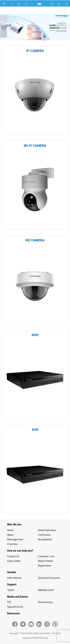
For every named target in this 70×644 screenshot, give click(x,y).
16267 (11, 590)
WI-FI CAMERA (35, 146)
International (14, 578)
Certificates (44, 535)
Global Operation (47, 530)
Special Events (15, 607)
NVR (35, 335)
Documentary (45, 602)
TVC (9, 602)
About (10, 535)
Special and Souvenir (49, 578)
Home (10, 530)
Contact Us (13, 556)
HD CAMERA (35, 240)
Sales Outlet (14, 561)
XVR (35, 430)
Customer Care (46, 556)
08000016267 (46, 590)
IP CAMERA (35, 51)
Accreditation (45, 539)
